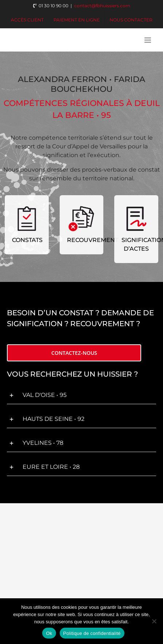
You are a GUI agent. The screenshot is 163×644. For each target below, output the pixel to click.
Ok (49, 633)
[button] (81, 396)
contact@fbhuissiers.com (102, 6)
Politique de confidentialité (92, 633)
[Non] (154, 621)
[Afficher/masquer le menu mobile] (148, 40)
